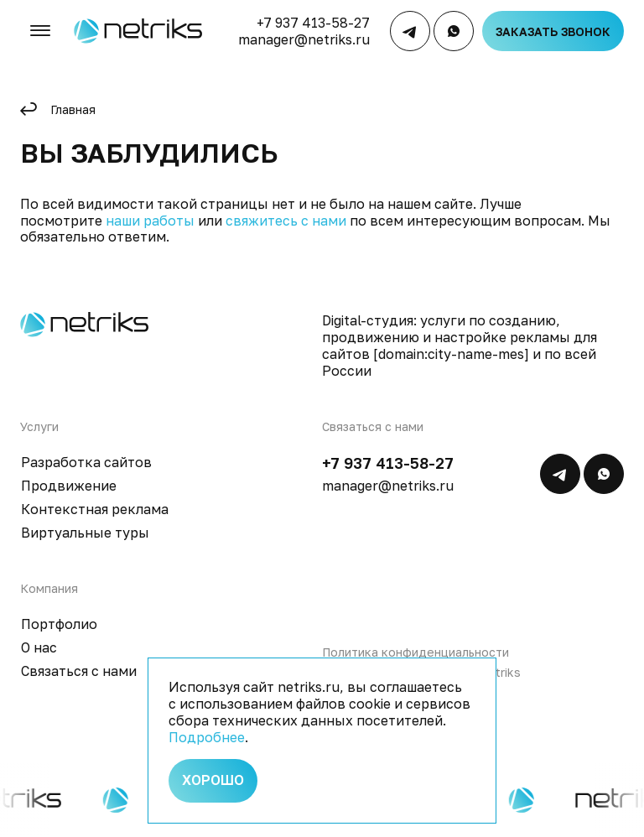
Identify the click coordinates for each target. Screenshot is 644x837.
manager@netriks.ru (306, 42)
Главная (73, 109)
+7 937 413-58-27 (315, 25)
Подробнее (207, 734)
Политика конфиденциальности (415, 652)
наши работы (150, 221)
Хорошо (213, 779)
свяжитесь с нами (286, 221)
